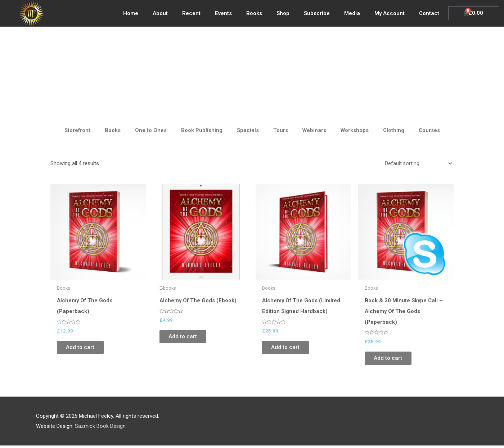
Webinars (314, 130)
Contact (429, 13)
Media (352, 13)
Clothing (394, 130)
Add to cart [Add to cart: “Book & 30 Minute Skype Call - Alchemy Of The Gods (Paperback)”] (393, 360)
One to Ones (151, 130)
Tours (281, 130)
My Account (390, 13)
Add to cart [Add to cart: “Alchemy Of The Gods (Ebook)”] (188, 338)
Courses (429, 130)
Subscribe (317, 13)
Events (223, 13)
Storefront (77, 130)
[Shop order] (417, 164)
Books (254, 13)
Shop (283, 13)
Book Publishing (202, 130)
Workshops (355, 130)
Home (131, 13)
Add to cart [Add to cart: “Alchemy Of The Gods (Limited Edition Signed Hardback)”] (291, 349)
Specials (248, 130)
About (160, 13)
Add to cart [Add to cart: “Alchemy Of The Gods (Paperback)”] (85, 349)
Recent (191, 13)
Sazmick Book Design (100, 428)
